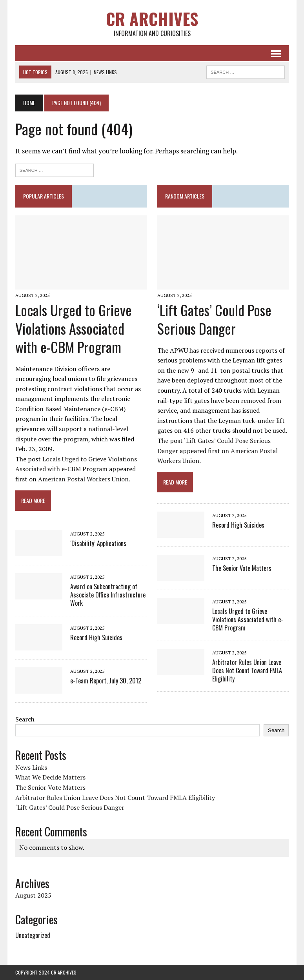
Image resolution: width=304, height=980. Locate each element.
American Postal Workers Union (83, 479)
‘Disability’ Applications (98, 543)
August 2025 (33, 895)
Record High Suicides (96, 638)
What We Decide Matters (50, 777)
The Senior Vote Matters (242, 568)
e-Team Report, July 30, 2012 (106, 681)
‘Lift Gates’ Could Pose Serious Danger (214, 319)
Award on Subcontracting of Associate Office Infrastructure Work (108, 595)
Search (25, 719)
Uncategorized (33, 935)
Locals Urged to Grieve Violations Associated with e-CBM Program (74, 328)
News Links (31, 767)
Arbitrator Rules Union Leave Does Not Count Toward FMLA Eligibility (247, 670)
